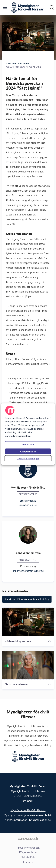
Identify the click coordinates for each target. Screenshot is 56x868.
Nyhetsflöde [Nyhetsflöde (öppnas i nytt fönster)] (28, 857)
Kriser (43, 359)
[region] (28, 434)
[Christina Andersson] (28, 665)
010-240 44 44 (28, 505)
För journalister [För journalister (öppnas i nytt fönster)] (28, 852)
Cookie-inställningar (28, 458)
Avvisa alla (28, 444)
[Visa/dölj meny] (5, 7)
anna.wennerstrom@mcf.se (28, 571)
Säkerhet (45, 364)
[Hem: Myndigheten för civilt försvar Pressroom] (27, 7)
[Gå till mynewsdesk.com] (28, 839)
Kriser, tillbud (14, 359)
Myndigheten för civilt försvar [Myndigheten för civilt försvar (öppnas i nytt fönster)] (28, 810)
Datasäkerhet (31, 364)
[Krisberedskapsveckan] (28, 622)
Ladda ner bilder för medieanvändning (27, 599)
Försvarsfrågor (30, 359)
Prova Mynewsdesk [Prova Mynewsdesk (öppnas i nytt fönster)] (28, 848)
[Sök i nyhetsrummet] (52, 7)
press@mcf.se (28, 501)
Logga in (28, 862)
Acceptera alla (28, 451)
